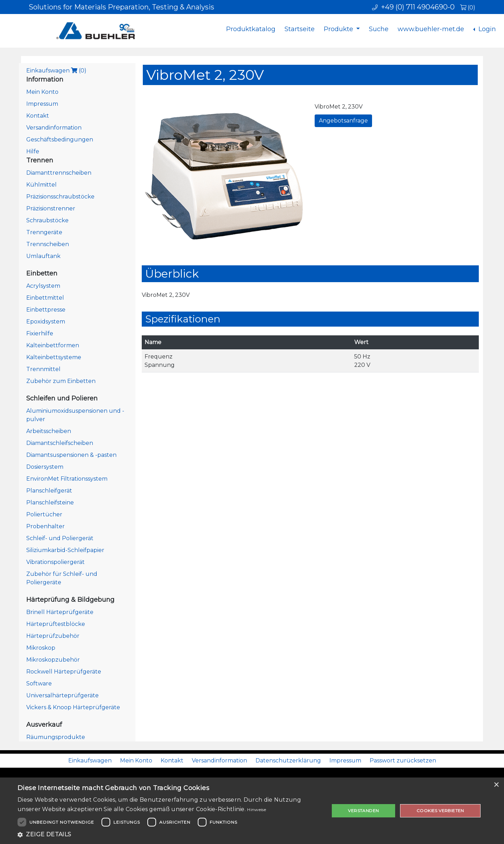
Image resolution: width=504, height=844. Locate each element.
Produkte (339, 29)
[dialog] (252, 811)
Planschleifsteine (50, 503)
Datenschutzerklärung (288, 761)
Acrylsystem (43, 286)
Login (486, 29)
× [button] (496, 785)
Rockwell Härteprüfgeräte (64, 672)
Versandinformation (54, 128)
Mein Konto (42, 92)
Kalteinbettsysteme (54, 357)
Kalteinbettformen (53, 345)
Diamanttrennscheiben (59, 173)
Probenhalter (45, 526)
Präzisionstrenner (51, 208)
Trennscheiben (48, 244)
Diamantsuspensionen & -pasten (71, 455)
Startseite (300, 29)
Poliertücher (44, 514)
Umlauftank (43, 256)
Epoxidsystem (46, 322)
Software (39, 683)
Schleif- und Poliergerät (60, 538)
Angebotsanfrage (343, 121)
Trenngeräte (44, 232)
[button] (169, 835)
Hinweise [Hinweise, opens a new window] (256, 810)
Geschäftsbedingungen (60, 139)
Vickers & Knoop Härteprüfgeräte (73, 707)
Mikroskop (41, 648)
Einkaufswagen (56, 71)
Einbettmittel (45, 298)
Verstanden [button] (363, 811)
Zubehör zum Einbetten (61, 381)
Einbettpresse (46, 310)
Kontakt (38, 116)
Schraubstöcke (47, 220)
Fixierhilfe (40, 333)
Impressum (42, 104)
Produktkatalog (251, 29)
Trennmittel (43, 369)
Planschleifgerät (49, 491)
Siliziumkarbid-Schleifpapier (65, 550)
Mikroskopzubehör (53, 660)
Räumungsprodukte (56, 737)
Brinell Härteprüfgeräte (60, 612)
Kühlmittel (41, 185)
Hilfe (33, 151)
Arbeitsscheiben (49, 431)
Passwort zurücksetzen (403, 761)
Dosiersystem (45, 467)
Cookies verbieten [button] (440, 811)
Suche (379, 29)
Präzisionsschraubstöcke (60, 197)
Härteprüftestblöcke (56, 624)
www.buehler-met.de (431, 29)
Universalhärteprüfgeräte (62, 695)
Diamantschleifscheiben (60, 443)
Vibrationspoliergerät (55, 562)
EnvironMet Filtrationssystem (67, 479)
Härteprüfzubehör (53, 636)
